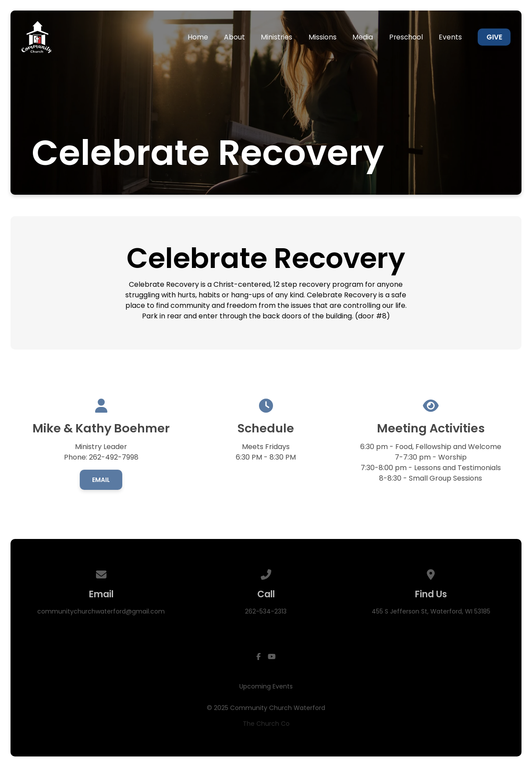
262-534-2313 (266, 611)
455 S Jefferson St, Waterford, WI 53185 (431, 611)
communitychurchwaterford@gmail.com (101, 611)
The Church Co (266, 724)
